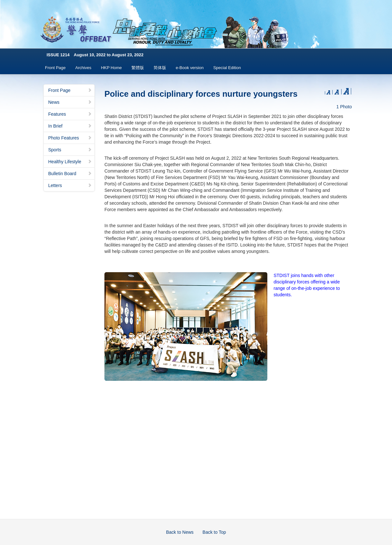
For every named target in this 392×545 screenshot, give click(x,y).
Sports (70, 150)
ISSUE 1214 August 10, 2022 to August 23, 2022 (95, 55)
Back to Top (214, 532)
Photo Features (70, 138)
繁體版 (138, 68)
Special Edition (227, 68)
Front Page (55, 68)
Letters (70, 185)
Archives (83, 68)
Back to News (180, 532)
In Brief (70, 126)
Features (70, 114)
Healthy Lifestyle (70, 162)
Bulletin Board (70, 174)
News (70, 102)
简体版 (160, 68)
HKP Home (111, 68)
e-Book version (190, 68)
